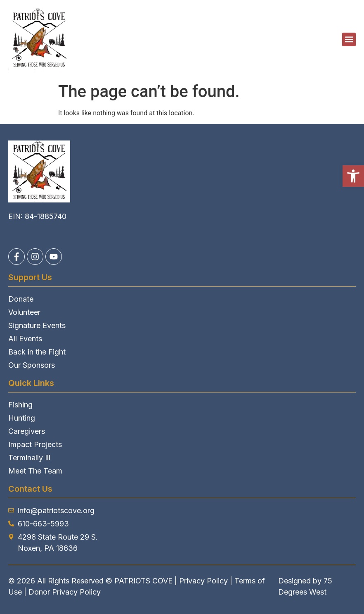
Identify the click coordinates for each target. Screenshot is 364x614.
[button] (353, 176)
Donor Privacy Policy (65, 592)
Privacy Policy (203, 581)
